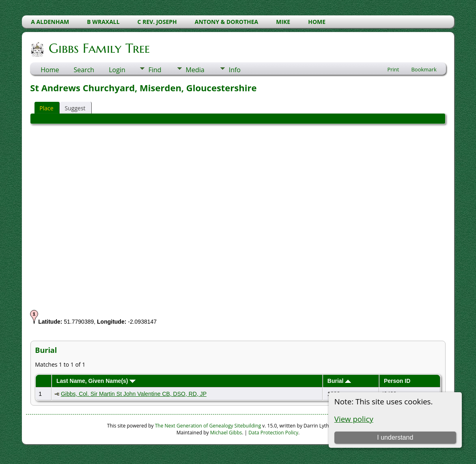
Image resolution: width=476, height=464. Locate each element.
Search (84, 70)
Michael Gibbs (226, 433)
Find (155, 70)
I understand (395, 437)
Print (393, 69)
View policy (354, 419)
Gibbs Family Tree (99, 48)
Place (46, 108)
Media (195, 70)
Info (235, 70)
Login (117, 70)
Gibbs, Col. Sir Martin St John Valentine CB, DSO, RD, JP (134, 394)
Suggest (75, 108)
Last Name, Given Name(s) (96, 381)
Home (50, 70)
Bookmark (424, 69)
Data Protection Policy (273, 433)
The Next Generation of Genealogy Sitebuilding (208, 426)
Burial (339, 381)
